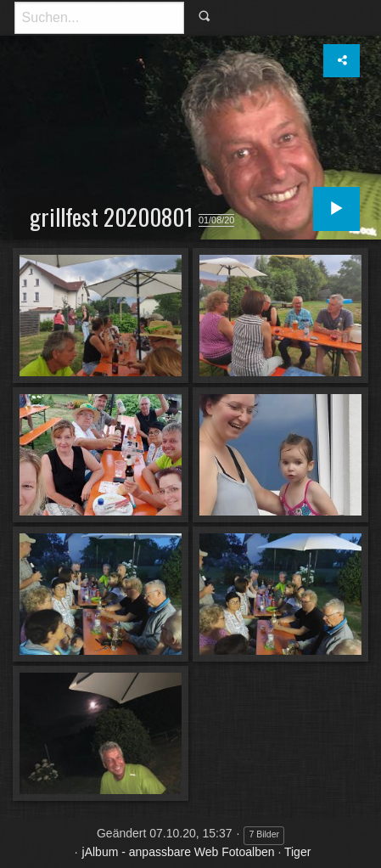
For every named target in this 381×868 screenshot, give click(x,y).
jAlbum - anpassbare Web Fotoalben (179, 852)
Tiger (297, 852)
